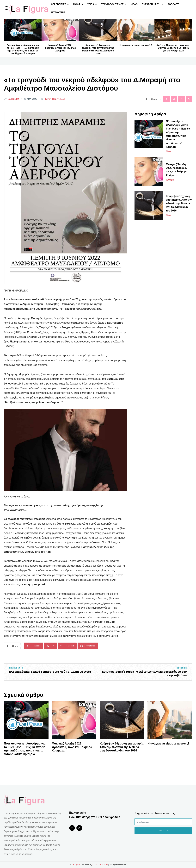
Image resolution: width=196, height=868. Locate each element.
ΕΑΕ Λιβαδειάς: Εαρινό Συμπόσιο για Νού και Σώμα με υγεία (50, 672)
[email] (163, 822)
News (169, 151)
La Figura (13, 99)
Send (163, 830)
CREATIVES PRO (100, 865)
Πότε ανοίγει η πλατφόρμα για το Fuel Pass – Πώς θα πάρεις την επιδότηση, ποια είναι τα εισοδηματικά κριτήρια (23, 49)
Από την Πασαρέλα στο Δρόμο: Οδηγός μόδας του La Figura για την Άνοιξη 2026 (173, 48)
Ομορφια (170, 180)
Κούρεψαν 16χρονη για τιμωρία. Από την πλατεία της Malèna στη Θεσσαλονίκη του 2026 (98, 49)
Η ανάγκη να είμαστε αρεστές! (136, 45)
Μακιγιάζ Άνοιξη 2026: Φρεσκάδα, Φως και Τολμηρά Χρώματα (60, 48)
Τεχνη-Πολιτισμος (55, 99)
